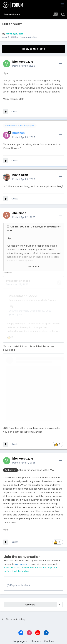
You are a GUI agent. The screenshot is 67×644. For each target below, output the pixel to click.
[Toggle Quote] (8, 227)
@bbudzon (10, 463)
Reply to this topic (34, 49)
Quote (15, 111)
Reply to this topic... (20, 578)
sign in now (21, 557)
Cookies (49, 634)
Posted (24, 66)
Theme (36, 634)
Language (20, 634)
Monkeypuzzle (15, 34)
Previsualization (29, 37)
